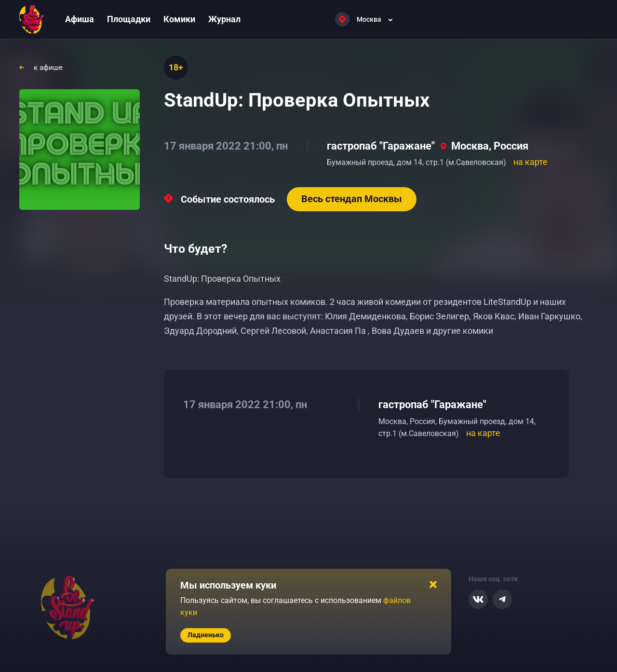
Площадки (129, 19)
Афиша (80, 19)
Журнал (224, 19)
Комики (179, 19)
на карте (530, 162)
